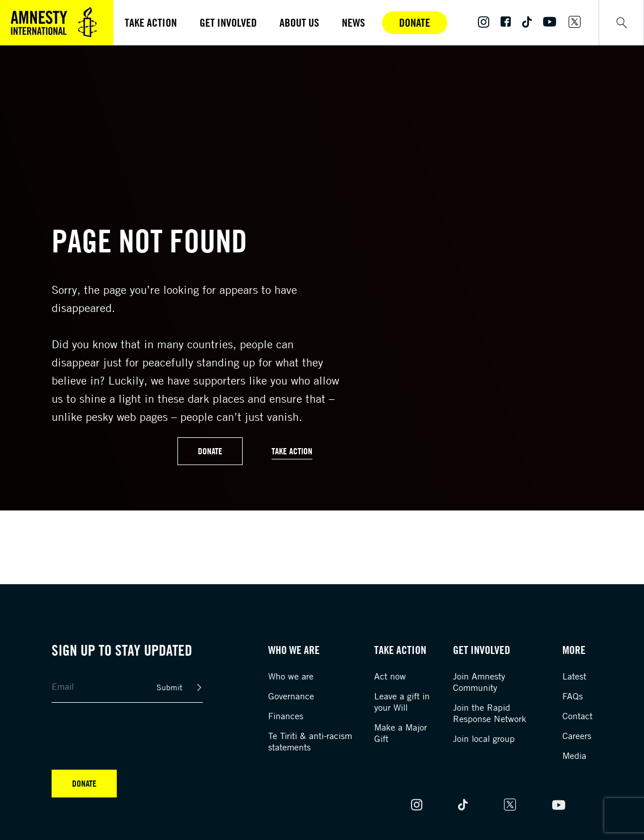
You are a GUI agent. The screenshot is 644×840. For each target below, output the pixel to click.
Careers (577, 736)
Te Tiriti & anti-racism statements (310, 741)
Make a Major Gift (401, 733)
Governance (291, 696)
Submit (170, 687)
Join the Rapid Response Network (490, 713)
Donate (415, 22)
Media (574, 755)
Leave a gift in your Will (402, 702)
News (353, 22)
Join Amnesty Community (479, 682)
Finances (286, 716)
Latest (574, 676)
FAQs (573, 696)
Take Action (292, 451)
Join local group (484, 738)
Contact (577, 716)
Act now (390, 676)
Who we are (291, 676)
